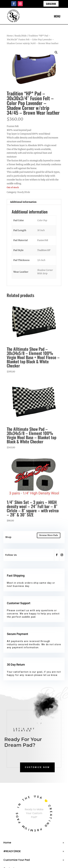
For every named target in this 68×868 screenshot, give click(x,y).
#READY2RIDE (12, 851)
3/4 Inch (41, 260)
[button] (56, 52)
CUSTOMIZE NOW (37, 767)
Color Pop (42, 220)
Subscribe (51, 4)
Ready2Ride (21, 36)
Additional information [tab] (23, 202)
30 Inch (41, 230)
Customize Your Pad (17, 860)
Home (10, 36)
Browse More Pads (49, 535)
